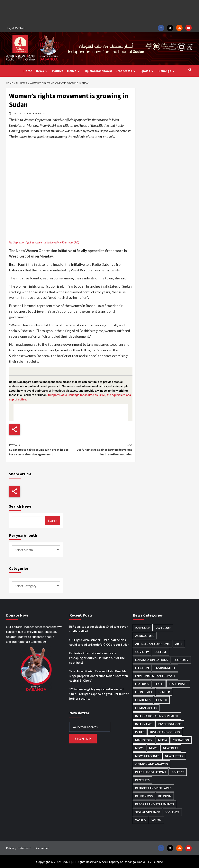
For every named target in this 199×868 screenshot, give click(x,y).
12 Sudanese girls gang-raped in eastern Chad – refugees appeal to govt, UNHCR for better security (99, 694)
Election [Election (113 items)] (142, 668)
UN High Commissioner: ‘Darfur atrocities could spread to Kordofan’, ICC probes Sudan (99, 642)
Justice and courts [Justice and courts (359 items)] (165, 732)
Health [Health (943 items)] (162, 700)
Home (28, 71)
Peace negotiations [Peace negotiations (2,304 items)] (151, 772)
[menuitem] (16, 28)
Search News (20, 506)
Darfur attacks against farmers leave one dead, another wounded (102, 449)
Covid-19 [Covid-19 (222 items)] (142, 652)
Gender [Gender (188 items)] (164, 692)
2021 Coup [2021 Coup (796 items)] (163, 628)
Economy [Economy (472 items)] (181, 660)
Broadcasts (126, 71)
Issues (74, 71)
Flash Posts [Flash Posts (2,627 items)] (178, 684)
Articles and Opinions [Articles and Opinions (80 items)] (152, 644)
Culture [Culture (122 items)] (161, 652)
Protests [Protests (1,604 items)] (142, 780)
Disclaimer (42, 848)
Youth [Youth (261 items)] (156, 820)
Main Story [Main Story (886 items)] (144, 740)
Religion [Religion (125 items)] (165, 796)
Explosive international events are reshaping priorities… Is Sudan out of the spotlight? (97, 658)
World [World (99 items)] (140, 820)
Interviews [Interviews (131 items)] (144, 724)
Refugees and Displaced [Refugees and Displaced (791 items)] (153, 788)
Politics (58, 71)
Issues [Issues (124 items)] (140, 732)
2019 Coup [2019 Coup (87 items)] (143, 628)
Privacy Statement (18, 848)
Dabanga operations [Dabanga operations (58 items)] (152, 660)
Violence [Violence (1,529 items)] (172, 812)
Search (53, 520)
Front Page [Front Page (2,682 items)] (144, 692)
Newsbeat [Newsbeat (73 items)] (171, 748)
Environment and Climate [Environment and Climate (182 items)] (155, 676)
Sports (148, 71)
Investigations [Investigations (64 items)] (170, 724)
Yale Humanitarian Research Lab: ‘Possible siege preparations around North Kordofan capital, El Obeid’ (99, 676)
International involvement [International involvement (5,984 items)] (157, 716)
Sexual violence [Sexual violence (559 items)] (148, 812)
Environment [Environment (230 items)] (165, 668)
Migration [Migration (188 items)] (181, 740)
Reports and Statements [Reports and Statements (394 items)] (154, 804)
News (42, 71)
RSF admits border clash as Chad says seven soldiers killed (99, 629)
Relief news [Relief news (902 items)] (144, 796)
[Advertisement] (100, 12)
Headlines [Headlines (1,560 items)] (143, 700)
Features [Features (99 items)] (142, 684)
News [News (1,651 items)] (153, 748)
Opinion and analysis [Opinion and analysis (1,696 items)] (151, 764)
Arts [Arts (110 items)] (179, 644)
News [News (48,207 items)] (139, 748)
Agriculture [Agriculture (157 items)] (145, 636)
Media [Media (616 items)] (163, 740)
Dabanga (167, 71)
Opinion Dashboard (98, 71)
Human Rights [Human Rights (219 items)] (146, 708)
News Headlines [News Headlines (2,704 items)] (147, 756)
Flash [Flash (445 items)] (159, 684)
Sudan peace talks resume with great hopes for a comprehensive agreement (40, 449)
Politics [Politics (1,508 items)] (178, 772)
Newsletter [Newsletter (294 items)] (174, 756)
